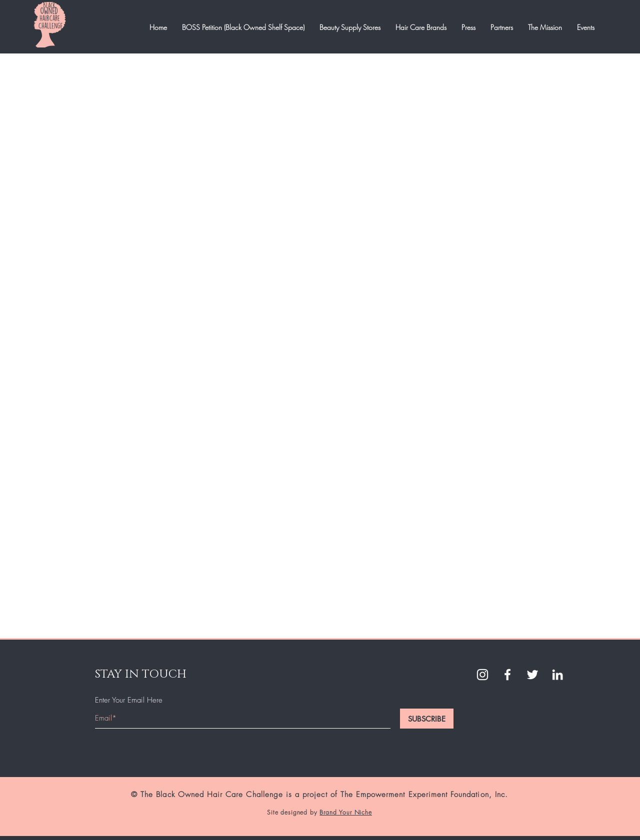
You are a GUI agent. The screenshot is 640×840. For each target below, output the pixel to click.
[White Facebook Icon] (507, 675)
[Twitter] (532, 675)
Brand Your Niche (345, 812)
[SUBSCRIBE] (427, 719)
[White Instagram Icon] (482, 675)
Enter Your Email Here (129, 700)
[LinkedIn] (557, 675)
